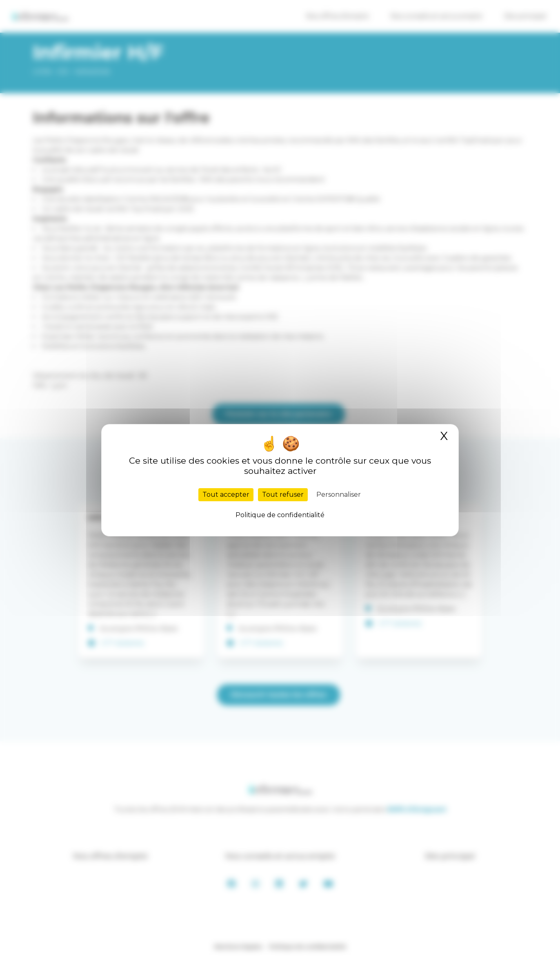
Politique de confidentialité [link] (280, 515)
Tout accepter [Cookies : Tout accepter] (226, 495)
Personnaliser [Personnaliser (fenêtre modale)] (339, 495)
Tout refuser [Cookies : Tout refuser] (283, 495)
